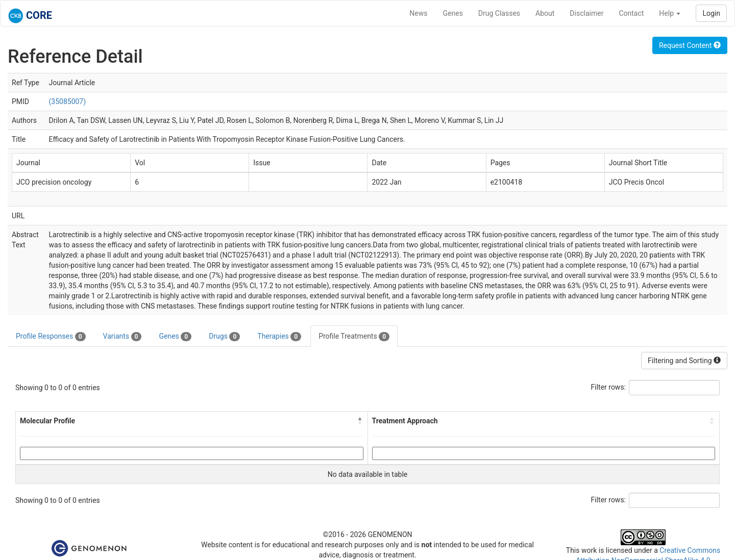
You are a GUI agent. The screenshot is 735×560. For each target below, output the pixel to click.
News (418, 13)
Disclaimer (586, 13)
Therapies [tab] (279, 337)
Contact (631, 13)
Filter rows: (609, 387)
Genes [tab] (175, 337)
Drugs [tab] (224, 337)
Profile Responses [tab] (51, 337)
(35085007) (68, 101)
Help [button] (670, 13)
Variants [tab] (122, 337)
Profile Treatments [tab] (354, 337)
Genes (453, 13)
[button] (360, 421)
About (545, 13)
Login (711, 13)
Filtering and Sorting (684, 361)
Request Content (690, 45)
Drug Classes (499, 13)
